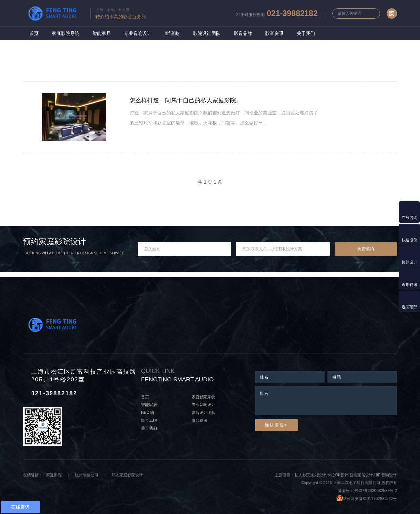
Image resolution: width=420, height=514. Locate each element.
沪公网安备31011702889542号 (370, 499)
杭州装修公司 (87, 475)
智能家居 (102, 33)
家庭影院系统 (66, 33)
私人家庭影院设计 (127, 475)
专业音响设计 (138, 33)
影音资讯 (274, 33)
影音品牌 (243, 33)
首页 (34, 33)
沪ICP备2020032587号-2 (375, 491)
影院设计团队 (207, 33)
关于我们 (306, 33)
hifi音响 (172, 33)
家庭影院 (54, 475)
